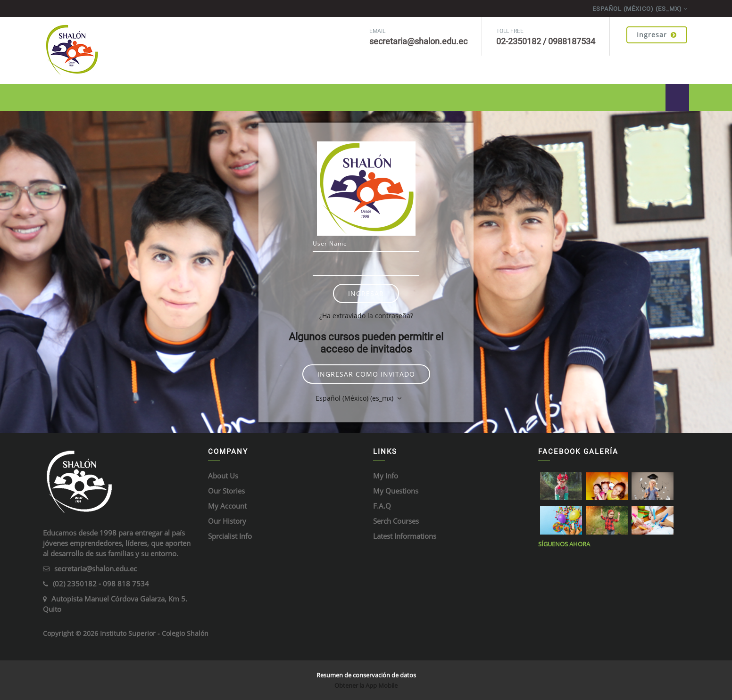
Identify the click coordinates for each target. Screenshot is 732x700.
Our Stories (226, 491)
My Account (227, 506)
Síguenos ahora (564, 544)
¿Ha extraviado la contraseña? (366, 316)
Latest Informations (405, 536)
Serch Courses (396, 521)
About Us (223, 476)
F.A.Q (382, 506)
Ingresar (657, 35)
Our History (227, 521)
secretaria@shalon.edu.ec (96, 568)
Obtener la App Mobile (366, 685)
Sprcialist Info (230, 536)
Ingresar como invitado (366, 374)
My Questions (396, 491)
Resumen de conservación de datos (366, 675)
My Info (386, 476)
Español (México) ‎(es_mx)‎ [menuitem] (637, 9)
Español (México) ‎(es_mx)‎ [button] (355, 398)
